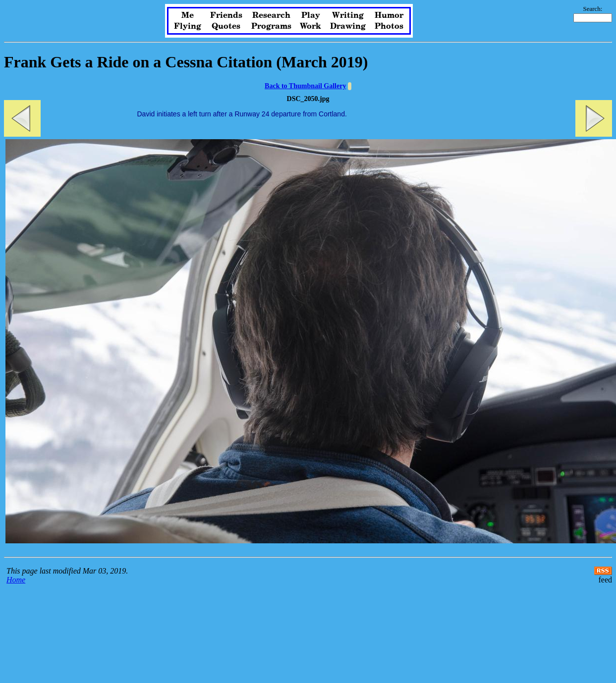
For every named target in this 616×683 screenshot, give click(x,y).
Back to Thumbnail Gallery (305, 86)
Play (311, 15)
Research (271, 15)
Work (310, 26)
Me (188, 15)
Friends (226, 15)
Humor (389, 15)
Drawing (348, 26)
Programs (271, 26)
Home (16, 580)
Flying (188, 26)
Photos (389, 26)
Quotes (226, 26)
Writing (348, 15)
